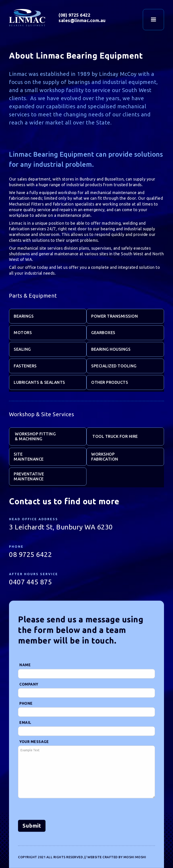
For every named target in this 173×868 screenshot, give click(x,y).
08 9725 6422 (30, 561)
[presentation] (52, 830)
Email (25, 743)
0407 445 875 (30, 588)
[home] (34, 18)
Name (25, 686)
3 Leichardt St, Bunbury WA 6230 (61, 533)
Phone (26, 724)
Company (29, 705)
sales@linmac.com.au (82, 20)
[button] (154, 20)
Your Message (34, 762)
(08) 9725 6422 (74, 14)
